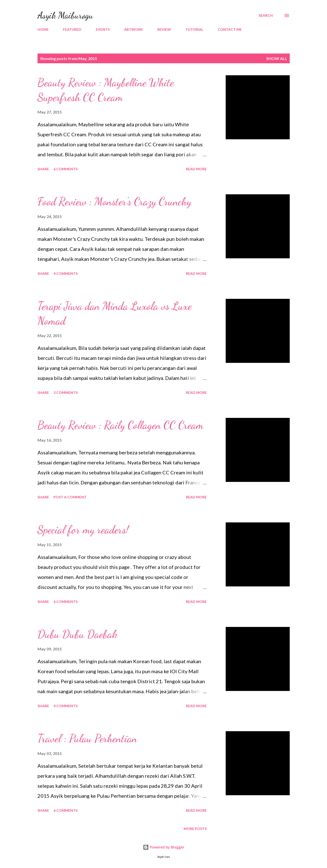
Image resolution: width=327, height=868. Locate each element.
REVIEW (164, 29)
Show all (277, 58)
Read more (196, 169)
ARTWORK (133, 29)
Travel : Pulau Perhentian (87, 738)
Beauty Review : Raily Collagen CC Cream (120, 425)
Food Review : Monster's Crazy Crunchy (114, 202)
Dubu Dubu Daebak (78, 634)
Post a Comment (70, 497)
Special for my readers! (83, 530)
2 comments (66, 392)
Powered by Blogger (164, 847)
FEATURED (72, 29)
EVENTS (103, 29)
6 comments (66, 169)
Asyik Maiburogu (65, 15)
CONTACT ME (230, 29)
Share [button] (43, 169)
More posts (195, 829)
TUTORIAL (194, 29)
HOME (43, 29)
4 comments (66, 273)
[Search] (266, 16)
